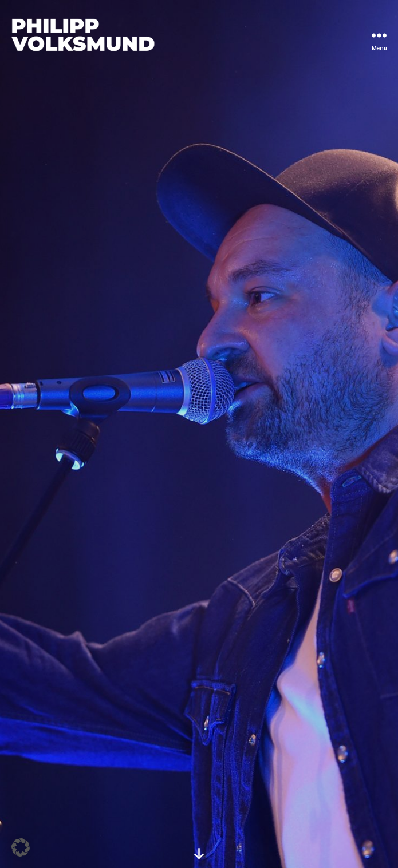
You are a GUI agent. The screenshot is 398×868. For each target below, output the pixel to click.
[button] (21, 847)
